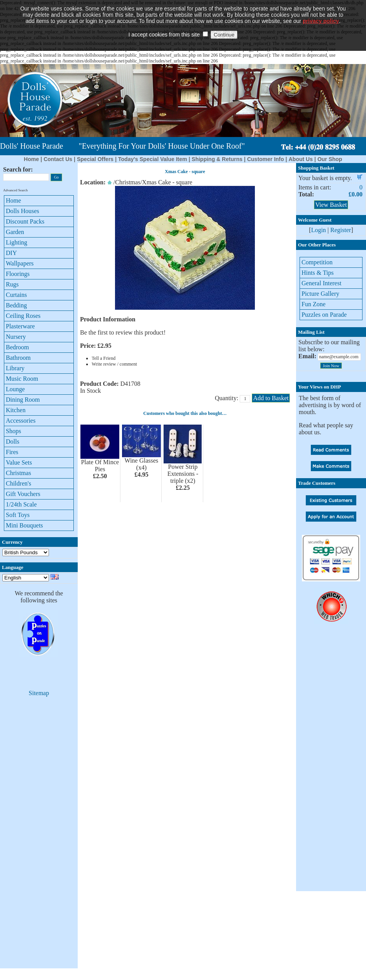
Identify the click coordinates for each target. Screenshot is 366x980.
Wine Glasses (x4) (141, 464)
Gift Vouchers (23, 494)
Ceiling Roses (23, 316)
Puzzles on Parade (324, 315)
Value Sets (19, 462)
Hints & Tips (318, 273)
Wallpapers (20, 263)
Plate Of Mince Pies (100, 466)
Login (319, 230)
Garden (15, 232)
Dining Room (23, 400)
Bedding (16, 305)
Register (341, 230)
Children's (18, 483)
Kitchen (16, 410)
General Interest (322, 283)
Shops (13, 431)
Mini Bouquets (24, 525)
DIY (11, 253)
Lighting (17, 242)
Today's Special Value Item (152, 159)
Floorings (18, 274)
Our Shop (330, 159)
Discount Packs (25, 221)
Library (15, 368)
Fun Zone (314, 304)
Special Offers (95, 159)
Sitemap (39, 693)
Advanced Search (15, 190)
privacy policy (321, 10)
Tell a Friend (104, 358)
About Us (301, 159)
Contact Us (58, 159)
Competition (317, 262)
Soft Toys (18, 515)
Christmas (18, 473)
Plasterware (20, 326)
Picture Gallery (320, 294)
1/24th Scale (21, 504)
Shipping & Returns (217, 159)
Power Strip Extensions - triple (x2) (183, 474)
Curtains (16, 295)
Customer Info (266, 159)
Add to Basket (271, 398)
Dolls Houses (23, 211)
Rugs (12, 284)
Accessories (21, 421)
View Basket (331, 205)
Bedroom (17, 347)
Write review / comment (114, 364)
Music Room (22, 379)
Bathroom (18, 358)
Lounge (15, 389)
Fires (12, 452)
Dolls (13, 441)
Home (31, 159)
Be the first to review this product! (123, 332)
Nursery (16, 337)
